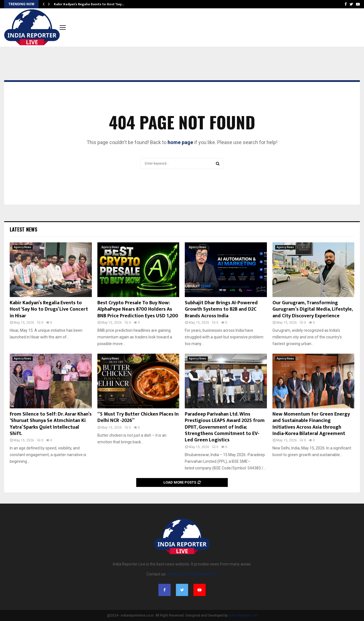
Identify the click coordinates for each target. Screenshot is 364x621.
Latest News (23, 229)
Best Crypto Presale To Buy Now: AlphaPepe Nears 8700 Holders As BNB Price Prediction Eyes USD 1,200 (138, 309)
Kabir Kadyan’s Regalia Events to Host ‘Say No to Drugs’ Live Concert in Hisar (49, 309)
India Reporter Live (243, 615)
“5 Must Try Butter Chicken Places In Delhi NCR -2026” (138, 417)
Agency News (23, 247)
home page (180, 142)
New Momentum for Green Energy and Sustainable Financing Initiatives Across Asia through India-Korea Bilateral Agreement (311, 424)
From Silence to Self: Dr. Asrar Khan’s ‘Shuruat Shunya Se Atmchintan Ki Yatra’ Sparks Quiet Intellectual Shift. (51, 424)
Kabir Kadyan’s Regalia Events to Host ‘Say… (89, 4)
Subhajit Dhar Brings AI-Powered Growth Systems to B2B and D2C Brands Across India (221, 309)
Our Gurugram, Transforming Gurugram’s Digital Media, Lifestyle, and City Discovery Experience (313, 309)
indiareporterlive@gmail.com (192, 574)
